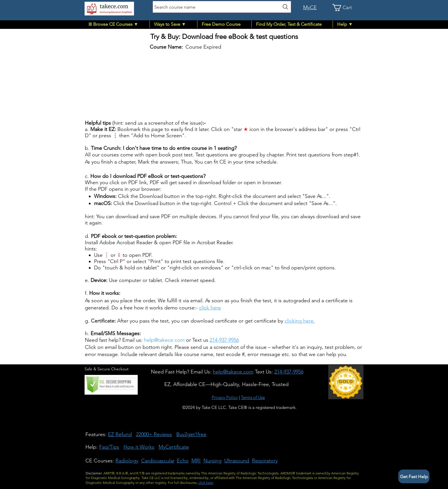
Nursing (212, 461)
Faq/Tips (109, 447)
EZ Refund (120, 434)
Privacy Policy (225, 397)
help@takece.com (164, 340)
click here (210, 308)
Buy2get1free (191, 434)
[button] (117, 24)
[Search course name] (222, 7)
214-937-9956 (224, 340)
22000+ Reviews (154, 434)
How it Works (139, 447)
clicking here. (300, 321)
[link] (346, 8)
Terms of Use (253, 397)
